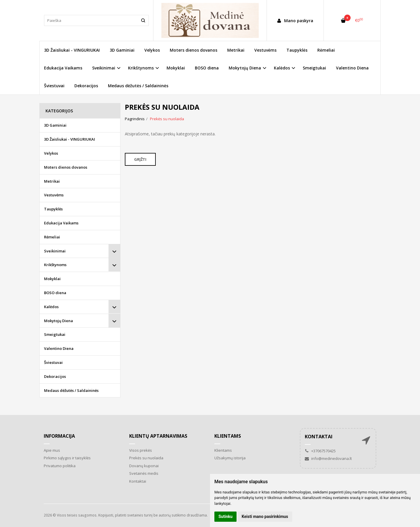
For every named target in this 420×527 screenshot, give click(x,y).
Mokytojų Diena (58, 321)
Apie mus (52, 450)
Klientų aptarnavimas (158, 436)
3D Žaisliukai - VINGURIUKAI (72, 50)
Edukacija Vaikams (63, 68)
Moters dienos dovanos (194, 50)
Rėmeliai (326, 50)
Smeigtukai (314, 68)
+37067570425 (320, 451)
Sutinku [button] (225, 516)
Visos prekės (141, 450)
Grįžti (140, 159)
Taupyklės (297, 50)
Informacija (59, 436)
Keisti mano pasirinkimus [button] (265, 516)
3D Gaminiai (122, 50)
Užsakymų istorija (230, 458)
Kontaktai (138, 481)
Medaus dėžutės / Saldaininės (138, 86)
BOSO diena (207, 68)
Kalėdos (51, 307)
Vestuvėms (265, 50)
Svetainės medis (144, 473)
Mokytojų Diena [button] (245, 68)
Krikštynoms (55, 265)
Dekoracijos (86, 86)
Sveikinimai (55, 251)
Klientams (228, 436)
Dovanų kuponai (144, 466)
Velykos (152, 50)
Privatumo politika (60, 466)
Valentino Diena (352, 68)
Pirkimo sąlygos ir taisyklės (67, 458)
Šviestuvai (54, 86)
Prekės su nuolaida (146, 458)
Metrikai (236, 50)
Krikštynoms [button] (141, 68)
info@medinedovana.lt (328, 458)
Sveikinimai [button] (104, 68)
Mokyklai (176, 68)
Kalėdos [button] (282, 68)
